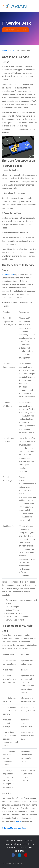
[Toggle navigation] (36, 6)
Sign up (19, 821)
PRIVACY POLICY (17, 841)
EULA (22, 848)
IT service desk (8, 274)
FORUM (32, 844)
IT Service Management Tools (14, 828)
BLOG (8, 841)
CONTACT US (19, 851)
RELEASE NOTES (13, 848)
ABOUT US (29, 848)
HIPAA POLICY (10, 844)
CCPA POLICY (29, 841)
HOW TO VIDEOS (22, 844)
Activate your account (15, 30)
